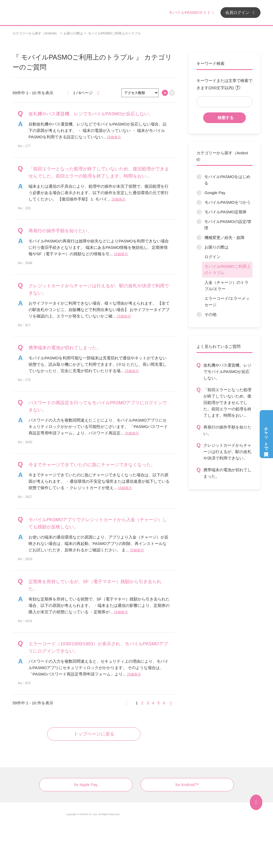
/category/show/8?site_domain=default (199, 202)
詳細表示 (114, 137)
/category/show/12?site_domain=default (199, 247)
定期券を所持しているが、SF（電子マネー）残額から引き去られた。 (95, 585)
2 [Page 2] (142, 703)
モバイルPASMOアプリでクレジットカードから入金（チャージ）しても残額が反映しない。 (98, 523)
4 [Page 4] (153, 703)
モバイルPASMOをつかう (228, 202)
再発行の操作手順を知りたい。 (227, 430)
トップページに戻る (94, 734)
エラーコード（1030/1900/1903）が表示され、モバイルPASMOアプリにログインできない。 (98, 647)
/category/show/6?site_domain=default (199, 177)
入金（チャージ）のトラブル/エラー (226, 286)
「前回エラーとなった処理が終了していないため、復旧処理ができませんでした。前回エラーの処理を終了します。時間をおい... (227, 402)
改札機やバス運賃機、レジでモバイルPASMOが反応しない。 (227, 372)
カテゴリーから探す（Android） (36, 33)
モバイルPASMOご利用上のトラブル (228, 270)
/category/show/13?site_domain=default (199, 315)
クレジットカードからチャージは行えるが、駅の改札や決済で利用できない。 (227, 452)
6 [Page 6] (164, 703)
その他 (210, 314)
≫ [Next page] (172, 703)
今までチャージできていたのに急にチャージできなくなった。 (92, 465)
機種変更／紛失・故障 (224, 237)
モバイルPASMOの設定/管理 (228, 225)
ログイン (212, 257)
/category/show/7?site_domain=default (199, 193)
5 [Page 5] (158, 703)
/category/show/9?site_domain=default (199, 212)
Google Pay (215, 193)
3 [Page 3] (148, 703)
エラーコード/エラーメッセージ (227, 302)
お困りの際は (73, 33)
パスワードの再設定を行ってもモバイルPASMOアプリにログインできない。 (98, 406)
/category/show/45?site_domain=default (199, 238)
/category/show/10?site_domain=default (199, 222)
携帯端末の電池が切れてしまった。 (227, 473)
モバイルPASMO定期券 (226, 212)
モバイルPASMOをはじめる (227, 180)
